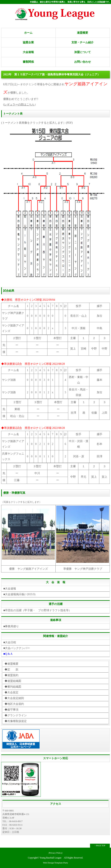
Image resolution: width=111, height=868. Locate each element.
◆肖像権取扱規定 (16, 721)
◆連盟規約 (11, 675)
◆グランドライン (16, 715)
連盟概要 (83, 33)
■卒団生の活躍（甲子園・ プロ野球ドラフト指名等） (37, 610)
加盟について (83, 52)
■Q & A (8, 654)
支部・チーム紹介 (83, 42)
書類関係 (28, 62)
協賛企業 (28, 42)
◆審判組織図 (13, 687)
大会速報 (28, 52)
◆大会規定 (11, 692)
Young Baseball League (51, 858)
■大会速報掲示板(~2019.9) (19, 594)
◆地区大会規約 (14, 704)
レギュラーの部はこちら (19, 105)
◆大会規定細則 (14, 698)
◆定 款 (11, 669)
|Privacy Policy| (55, 853)
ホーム (28, 33)
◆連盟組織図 (13, 681)
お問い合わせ (83, 62)
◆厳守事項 (11, 710)
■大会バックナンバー (17, 648)
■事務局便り (11, 626)
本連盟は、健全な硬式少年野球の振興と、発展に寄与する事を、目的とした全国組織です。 (70, 2)
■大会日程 (10, 642)
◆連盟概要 (11, 664)
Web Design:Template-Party (56, 863)
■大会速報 (10, 589)
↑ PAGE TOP (100, 846)
